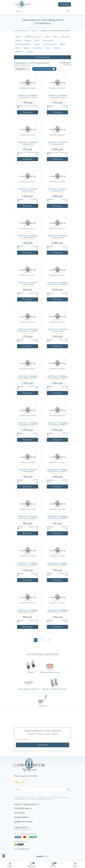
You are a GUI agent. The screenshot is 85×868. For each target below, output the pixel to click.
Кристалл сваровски (23, 44)
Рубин (18, 48)
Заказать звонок (21, 817)
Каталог (34, 31)
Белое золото (48, 41)
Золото (30, 52)
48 (70, 65)
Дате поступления (22, 65)
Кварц (37, 41)
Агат (48, 48)
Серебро (56, 48)
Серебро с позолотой (33, 37)
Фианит (18, 37)
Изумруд (28, 41)
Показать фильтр (42, 57)
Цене (32, 63)
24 (67, 65)
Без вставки (38, 48)
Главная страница (21, 31)
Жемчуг (63, 44)
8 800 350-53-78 (21, 828)
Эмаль (55, 37)
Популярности (41, 63)
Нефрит (26, 48)
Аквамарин (19, 52)
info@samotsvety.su (23, 822)
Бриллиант (65, 37)
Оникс (47, 37)
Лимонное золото (50, 44)
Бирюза (37, 44)
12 (65, 65)
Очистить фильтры (43, 69)
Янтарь (18, 41)
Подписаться (43, 745)
